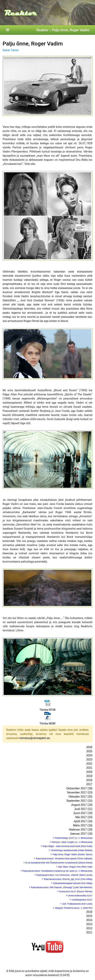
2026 (89, 747)
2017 (89, 784)
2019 (89, 776)
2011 (89, 932)
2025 (89, 751)
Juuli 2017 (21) (83, 809)
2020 (89, 772)
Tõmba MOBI (48, 724)
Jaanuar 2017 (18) (81, 834)
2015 (89, 916)
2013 (89, 924)
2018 (89, 780)
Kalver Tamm (11, 50)
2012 (89, 928)
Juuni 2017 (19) (83, 813)
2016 (89, 912)
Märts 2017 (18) (83, 825)
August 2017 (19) (82, 805)
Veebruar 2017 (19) (81, 830)
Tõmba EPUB (47, 710)
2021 (89, 768)
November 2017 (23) (80, 792)
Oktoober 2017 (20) (80, 797)
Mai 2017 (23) (84, 817)
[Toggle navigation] (8, 30)
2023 (89, 760)
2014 (89, 920)
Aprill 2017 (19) (83, 821)
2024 (89, 755)
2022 (89, 764)
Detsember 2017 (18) (79, 788)
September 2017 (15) (79, 801)
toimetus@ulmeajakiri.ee (35, 738)
